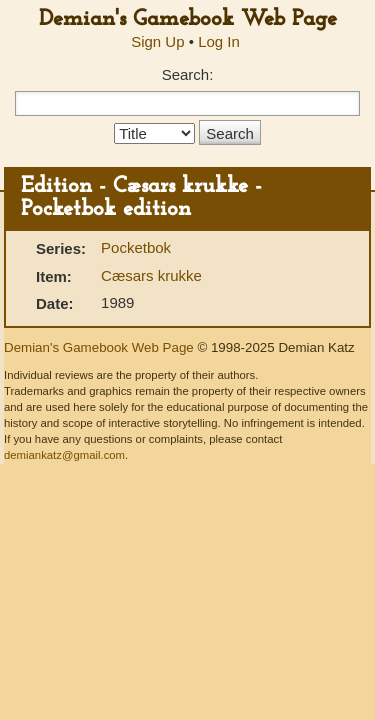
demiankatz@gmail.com (64, 455)
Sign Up (157, 41)
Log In (219, 41)
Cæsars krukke (151, 275)
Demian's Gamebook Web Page (188, 19)
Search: (188, 74)
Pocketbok (136, 247)
